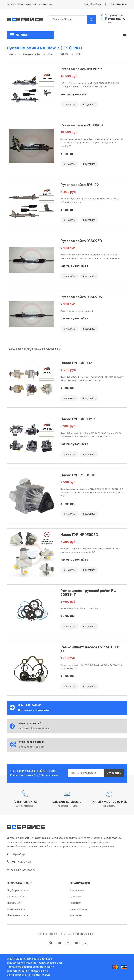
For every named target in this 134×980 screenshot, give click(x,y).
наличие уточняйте (74, 94)
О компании (77, 890)
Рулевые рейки (16, 897)
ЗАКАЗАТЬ (70, 104)
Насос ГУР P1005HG (78, 475)
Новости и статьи (18, 915)
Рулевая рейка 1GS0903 (81, 297)
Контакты (76, 915)
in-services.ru (31, 959)
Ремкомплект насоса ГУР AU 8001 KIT (90, 649)
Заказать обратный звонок (33, 728)
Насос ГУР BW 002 (76, 363)
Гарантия (75, 903)
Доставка (76, 897)
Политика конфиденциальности (78, 934)
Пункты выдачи (118, 4)
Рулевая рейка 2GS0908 (82, 125)
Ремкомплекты (16, 909)
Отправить (114, 773)
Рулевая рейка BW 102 (80, 185)
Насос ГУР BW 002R (78, 419)
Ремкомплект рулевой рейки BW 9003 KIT (88, 593)
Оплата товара (79, 909)
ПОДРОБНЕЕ (89, 104)
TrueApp (46, 975)
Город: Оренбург (92, 4)
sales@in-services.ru (21, 870)
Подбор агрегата (18, 890)
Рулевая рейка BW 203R (81, 69)
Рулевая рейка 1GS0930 (81, 241)
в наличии (67, 154)
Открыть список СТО (31, 747)
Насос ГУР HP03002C (79, 535)
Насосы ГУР (14, 903)
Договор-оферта (48, 934)
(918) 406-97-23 (19, 862)
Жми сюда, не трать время (33, 710)
